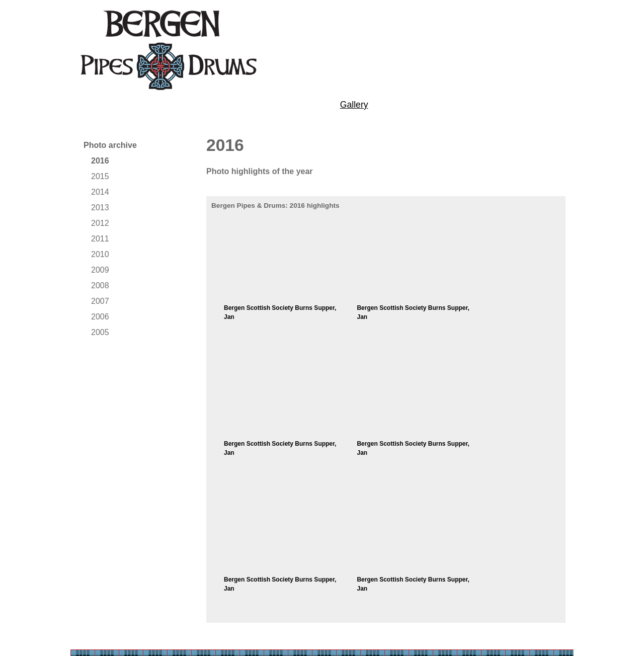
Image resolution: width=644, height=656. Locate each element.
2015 (100, 176)
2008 (100, 285)
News (427, 105)
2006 (100, 317)
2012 (100, 223)
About (90, 105)
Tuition (158, 105)
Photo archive (110, 145)
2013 (100, 208)
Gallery (354, 105)
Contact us (502, 105)
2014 (100, 192)
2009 (100, 270)
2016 (100, 161)
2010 (100, 254)
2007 (100, 301)
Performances (245, 105)
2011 (100, 239)
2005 (100, 332)
